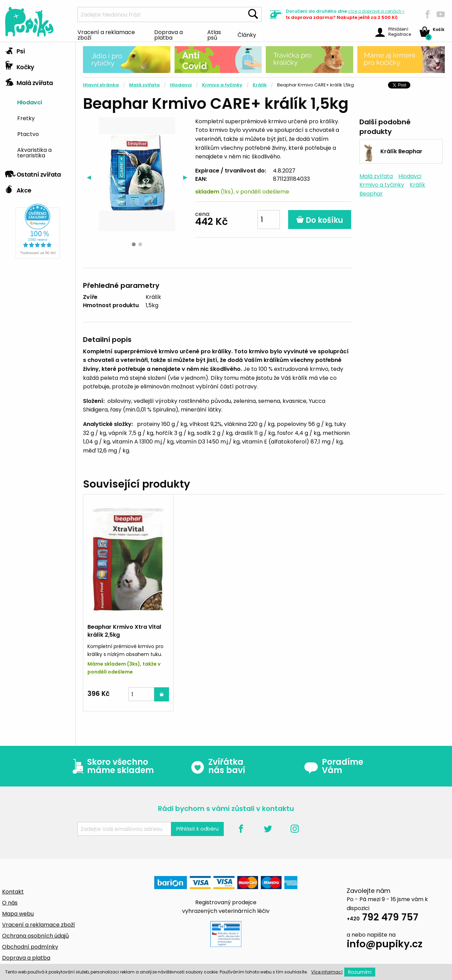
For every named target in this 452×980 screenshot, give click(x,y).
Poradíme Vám (334, 766)
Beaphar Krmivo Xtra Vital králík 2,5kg (124, 631)
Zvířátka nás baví (218, 766)
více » (376, 11)
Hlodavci (30, 102)
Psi (15, 50)
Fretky (26, 118)
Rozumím (360, 972)
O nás (10, 903)
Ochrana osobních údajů (35, 936)
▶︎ (187, 177)
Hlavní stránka (101, 85)
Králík (260, 85)
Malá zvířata (29, 81)
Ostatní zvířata (33, 173)
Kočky (20, 65)
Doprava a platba (169, 34)
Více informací (327, 972)
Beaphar (371, 194)
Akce (18, 189)
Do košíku (320, 220)
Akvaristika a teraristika (34, 152)
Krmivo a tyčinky (222, 85)
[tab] (38, 50)
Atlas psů (214, 34)
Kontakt (13, 892)
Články (247, 34)
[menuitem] (44, 102)
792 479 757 (382, 918)
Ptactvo (28, 134)
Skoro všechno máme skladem (112, 766)
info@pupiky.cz (385, 945)
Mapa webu (18, 914)
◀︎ (91, 177)
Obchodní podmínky (30, 947)
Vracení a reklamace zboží (106, 34)
